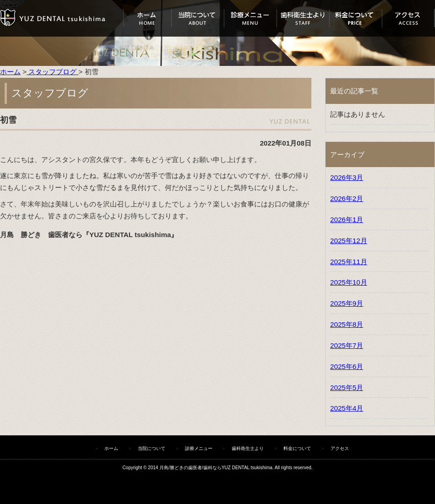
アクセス (408, 18)
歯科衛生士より (303, 18)
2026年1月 (347, 219)
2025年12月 (349, 241)
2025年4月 (347, 408)
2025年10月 (349, 282)
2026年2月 (347, 198)
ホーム (147, 18)
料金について (356, 18)
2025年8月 (347, 324)
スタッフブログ (52, 72)
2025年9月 (347, 303)
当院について (198, 18)
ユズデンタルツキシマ (62, 18)
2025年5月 (347, 387)
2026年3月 (347, 177)
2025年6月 (347, 366)
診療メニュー (250, 18)
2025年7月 (347, 345)
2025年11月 (349, 262)
